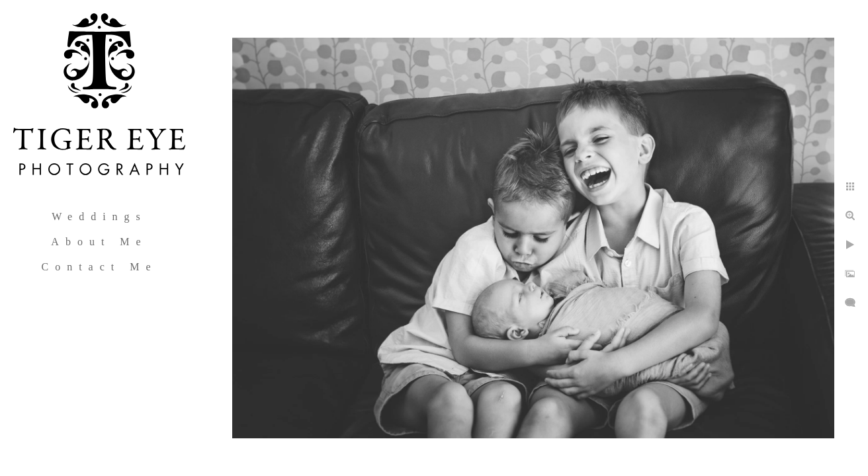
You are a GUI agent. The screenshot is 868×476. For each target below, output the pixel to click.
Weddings (99, 217)
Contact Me (99, 267)
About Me (99, 242)
